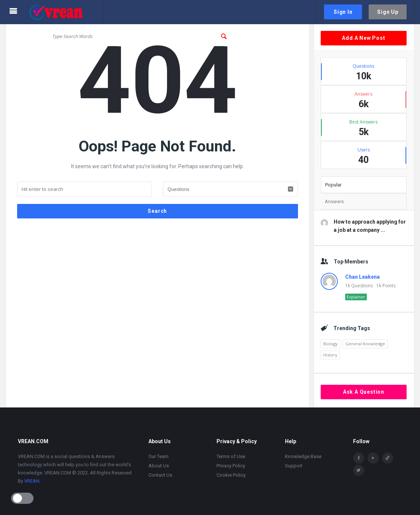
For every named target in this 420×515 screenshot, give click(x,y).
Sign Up (388, 12)
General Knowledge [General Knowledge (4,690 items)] (365, 344)
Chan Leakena (363, 277)
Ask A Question (364, 392)
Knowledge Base (303, 456)
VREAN (32, 481)
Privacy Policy (231, 466)
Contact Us (160, 475)
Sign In (343, 12)
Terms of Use (231, 456)
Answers (334, 201)
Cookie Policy (231, 475)
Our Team (158, 456)
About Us (159, 466)
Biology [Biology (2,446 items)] (331, 344)
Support (294, 466)
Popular (333, 185)
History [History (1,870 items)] (330, 355)
